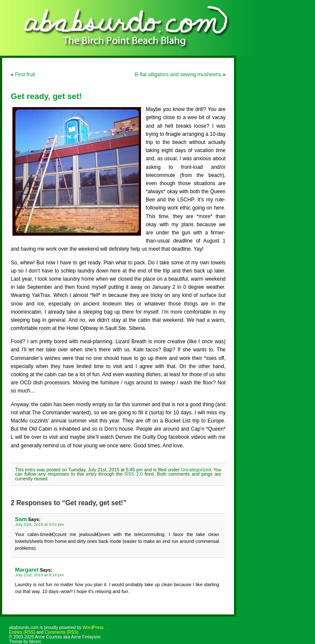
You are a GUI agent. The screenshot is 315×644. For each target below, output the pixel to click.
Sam (21, 519)
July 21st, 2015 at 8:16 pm (39, 575)
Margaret (27, 570)
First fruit (25, 75)
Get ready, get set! (46, 96)
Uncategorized (196, 470)
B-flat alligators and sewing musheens (178, 75)
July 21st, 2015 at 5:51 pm (39, 524)
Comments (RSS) (61, 632)
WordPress (93, 628)
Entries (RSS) (22, 632)
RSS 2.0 (134, 474)
